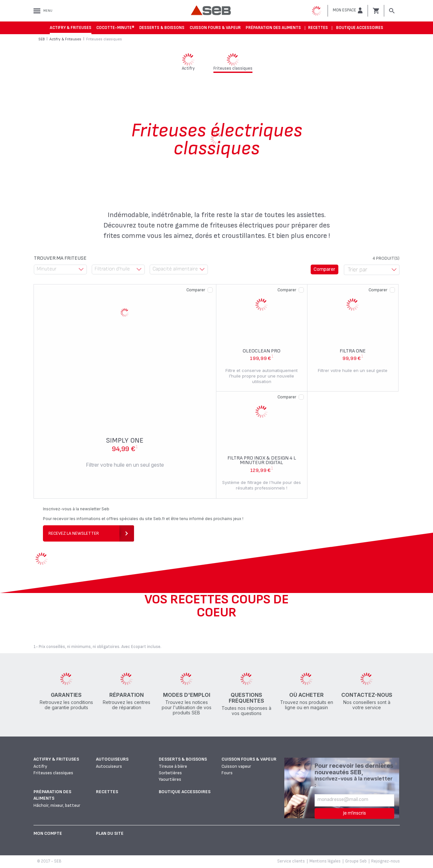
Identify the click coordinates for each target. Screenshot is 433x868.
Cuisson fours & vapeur (215, 28)
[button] (348, 10)
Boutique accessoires (360, 28)
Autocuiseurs (112, 759)
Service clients (291, 861)
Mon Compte (48, 833)
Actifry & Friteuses (71, 28)
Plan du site (110, 833)
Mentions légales (325, 861)
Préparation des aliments (273, 28)
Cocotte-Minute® (115, 28)
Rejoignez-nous (386, 861)
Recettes (318, 28)
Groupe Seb (356, 861)
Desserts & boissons (162, 28)
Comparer (196, 290)
